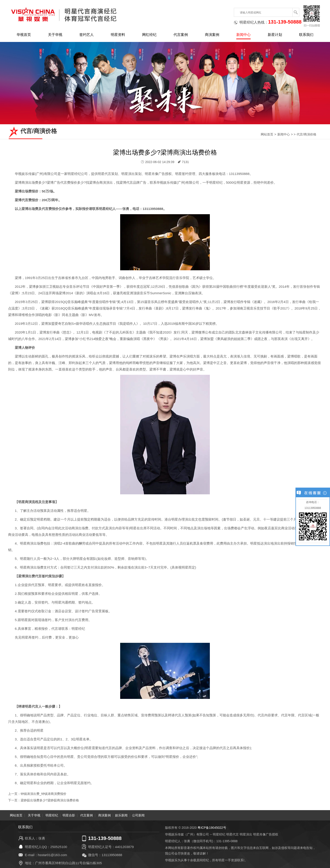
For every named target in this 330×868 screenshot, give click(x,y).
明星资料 (118, 35)
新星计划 (275, 35)
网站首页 (267, 134)
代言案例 (181, 35)
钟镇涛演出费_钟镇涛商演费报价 (43, 794)
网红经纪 (149, 35)
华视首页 (24, 35)
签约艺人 (87, 35)
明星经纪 (52, 815)
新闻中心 (243, 35)
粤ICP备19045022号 (212, 827)
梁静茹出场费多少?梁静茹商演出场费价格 (50, 800)
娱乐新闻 (121, 815)
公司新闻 (138, 815)
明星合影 (69, 815)
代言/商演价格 (306, 134)
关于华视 (55, 35)
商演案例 (212, 35)
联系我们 (306, 35)
